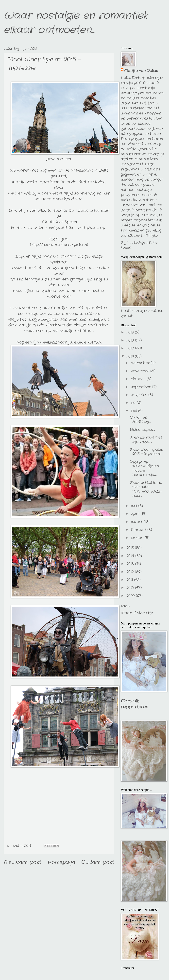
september (141, 387)
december (141, 363)
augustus (140, 395)
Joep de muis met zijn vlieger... (146, 440)
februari (139, 530)
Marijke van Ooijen (141, 71)
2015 (131, 548)
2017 (131, 348)
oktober (139, 379)
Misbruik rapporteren (134, 704)
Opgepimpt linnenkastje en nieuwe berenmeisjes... (144, 468)
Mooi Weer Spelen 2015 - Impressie (146, 452)
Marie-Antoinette (137, 613)
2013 (131, 564)
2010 (131, 588)
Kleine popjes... (142, 430)
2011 (130, 580)
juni (135, 411)
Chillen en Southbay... (140, 420)
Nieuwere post (22, 862)
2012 (131, 572)
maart (137, 522)
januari (138, 538)
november (141, 371)
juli (134, 403)
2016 (131, 356)
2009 (131, 596)
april (136, 514)
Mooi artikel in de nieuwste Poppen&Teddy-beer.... (146, 489)
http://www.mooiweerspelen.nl (59, 245)
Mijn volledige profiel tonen (140, 245)
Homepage (61, 862)
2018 (131, 340)
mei (135, 506)
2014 (131, 556)
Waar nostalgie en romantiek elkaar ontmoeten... (76, 23)
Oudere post (98, 862)
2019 (131, 332)
